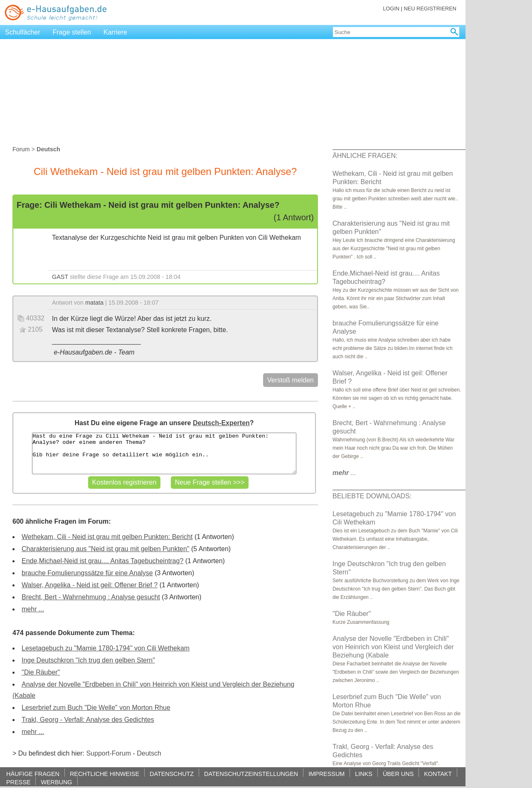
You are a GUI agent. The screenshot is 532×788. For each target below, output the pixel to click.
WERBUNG (56, 782)
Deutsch (149, 753)
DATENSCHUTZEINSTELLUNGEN (251, 774)
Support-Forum (108, 753)
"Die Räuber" (41, 672)
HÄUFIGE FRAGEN (33, 774)
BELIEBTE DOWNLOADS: (372, 496)
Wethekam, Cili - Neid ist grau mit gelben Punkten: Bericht (107, 537)
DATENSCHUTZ (172, 774)
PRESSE (18, 782)
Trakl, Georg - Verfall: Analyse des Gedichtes (88, 720)
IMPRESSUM (326, 774)
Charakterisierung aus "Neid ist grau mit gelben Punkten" (106, 549)
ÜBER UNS (398, 774)
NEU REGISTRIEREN (430, 9)
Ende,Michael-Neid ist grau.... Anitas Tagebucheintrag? (102, 561)
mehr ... (33, 609)
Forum (21, 149)
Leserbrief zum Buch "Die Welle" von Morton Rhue (96, 708)
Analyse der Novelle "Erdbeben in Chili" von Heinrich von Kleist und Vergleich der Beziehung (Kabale (393, 647)
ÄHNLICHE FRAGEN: (365, 156)
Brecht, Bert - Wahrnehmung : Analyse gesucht (91, 597)
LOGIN (391, 9)
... (344, 473)
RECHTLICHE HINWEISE (105, 774)
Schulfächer (23, 32)
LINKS (364, 774)
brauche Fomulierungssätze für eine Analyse (87, 573)
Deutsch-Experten (221, 423)
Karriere (115, 32)
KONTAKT (438, 774)
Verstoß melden (291, 380)
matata (94, 303)
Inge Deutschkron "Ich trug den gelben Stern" (88, 660)
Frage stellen (72, 32)
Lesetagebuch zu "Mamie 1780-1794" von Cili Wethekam (106, 648)
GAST (60, 277)
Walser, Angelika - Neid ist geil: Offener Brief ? (90, 585)
